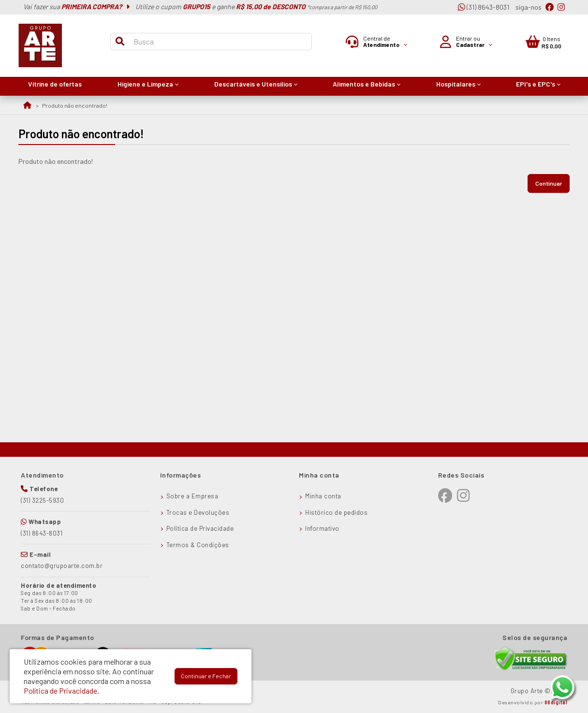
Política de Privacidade (200, 528)
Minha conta (323, 496)
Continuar (549, 183)
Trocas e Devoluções (198, 512)
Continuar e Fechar (206, 676)
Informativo (322, 528)
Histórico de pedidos (336, 512)
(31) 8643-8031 (484, 7)
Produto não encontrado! (75, 105)
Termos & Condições (198, 545)
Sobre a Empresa (192, 496)
